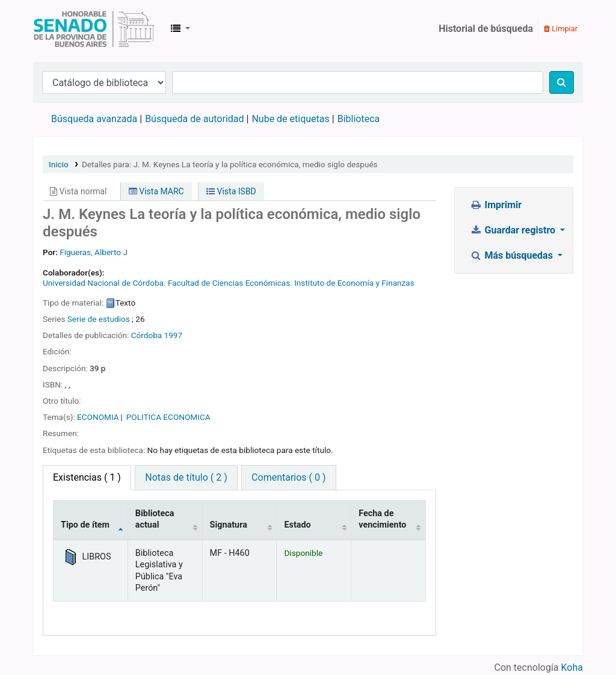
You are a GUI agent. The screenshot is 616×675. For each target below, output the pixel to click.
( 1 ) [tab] (87, 477)
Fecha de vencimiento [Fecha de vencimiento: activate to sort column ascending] (382, 519)
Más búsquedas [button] (513, 255)
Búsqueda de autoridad (194, 119)
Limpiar (561, 29)
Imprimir (496, 205)
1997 (174, 335)
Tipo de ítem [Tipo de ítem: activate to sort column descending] (85, 525)
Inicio (59, 164)
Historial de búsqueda (486, 29)
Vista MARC (156, 191)
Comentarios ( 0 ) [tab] (288, 477)
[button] (180, 29)
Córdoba (147, 335)
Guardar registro (514, 230)
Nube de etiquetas (290, 119)
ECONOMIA (98, 417)
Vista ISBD (231, 191)
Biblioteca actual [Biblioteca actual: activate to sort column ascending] (155, 519)
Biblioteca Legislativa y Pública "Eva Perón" (94, 29)
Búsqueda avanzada (94, 119)
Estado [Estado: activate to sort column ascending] (297, 525)
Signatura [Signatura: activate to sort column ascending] (229, 525)
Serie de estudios (99, 319)
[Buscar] (562, 82)
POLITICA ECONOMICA (168, 417)
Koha (572, 667)
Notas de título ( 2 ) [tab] (186, 477)
